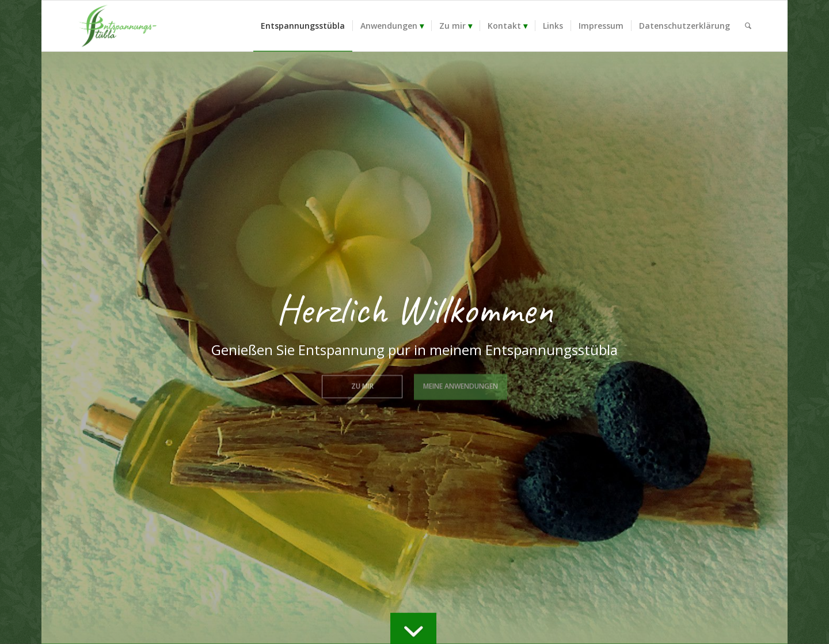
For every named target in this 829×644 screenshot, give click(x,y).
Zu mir (362, 385)
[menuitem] (303, 26)
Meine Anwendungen (461, 385)
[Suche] (748, 26)
